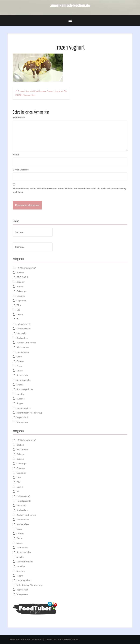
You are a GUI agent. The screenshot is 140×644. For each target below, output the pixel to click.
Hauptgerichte (24, 329)
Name (16, 155)
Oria (55, 639)
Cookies (21, 296)
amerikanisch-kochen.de (70, 5)
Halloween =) (23, 324)
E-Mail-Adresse (21, 170)
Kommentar (19, 117)
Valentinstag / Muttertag (29, 413)
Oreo (19, 357)
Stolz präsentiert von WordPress (26, 639)
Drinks (20, 314)
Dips (19, 305)
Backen (20, 272)
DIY (18, 310)
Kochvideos (22, 338)
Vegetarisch (22, 417)
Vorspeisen (22, 422)
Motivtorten (23, 347)
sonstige (21, 394)
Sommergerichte (25, 389)
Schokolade (22, 375)
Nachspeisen (23, 352)
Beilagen (21, 282)
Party (19, 366)
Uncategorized (24, 408)
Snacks (20, 385)
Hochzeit (21, 333)
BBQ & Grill (22, 277)
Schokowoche (24, 380)
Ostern (20, 361)
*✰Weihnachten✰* (26, 268)
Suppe (20, 403)
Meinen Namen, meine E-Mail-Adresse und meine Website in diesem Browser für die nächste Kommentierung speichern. (69, 190)
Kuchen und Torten (26, 343)
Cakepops (21, 291)
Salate (20, 371)
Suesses (20, 399)
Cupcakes (21, 300)
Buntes (20, 286)
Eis (18, 319)
